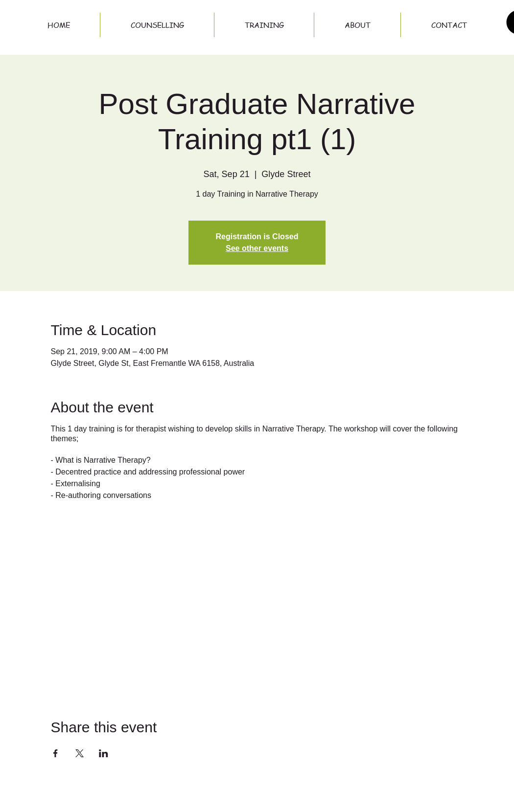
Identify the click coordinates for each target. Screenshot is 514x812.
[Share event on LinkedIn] (104, 753)
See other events (257, 248)
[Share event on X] (80, 753)
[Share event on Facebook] (56, 753)
